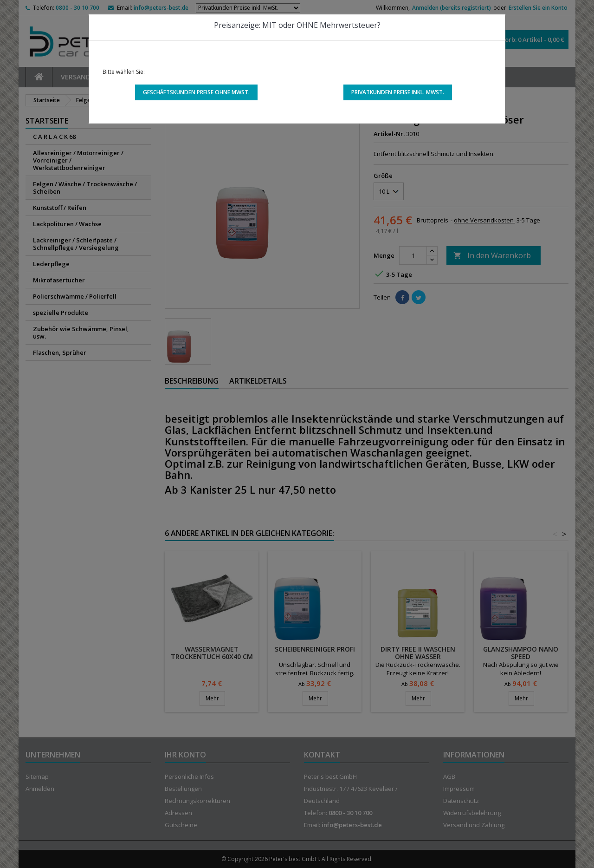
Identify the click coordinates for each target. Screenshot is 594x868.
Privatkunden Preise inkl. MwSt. (398, 92)
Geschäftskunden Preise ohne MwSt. (196, 92)
